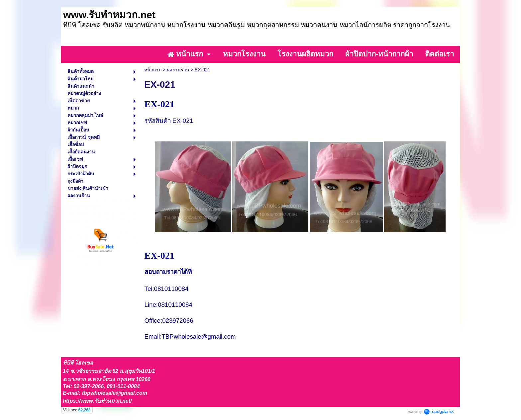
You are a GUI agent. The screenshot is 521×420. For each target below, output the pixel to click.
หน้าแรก (153, 70)
